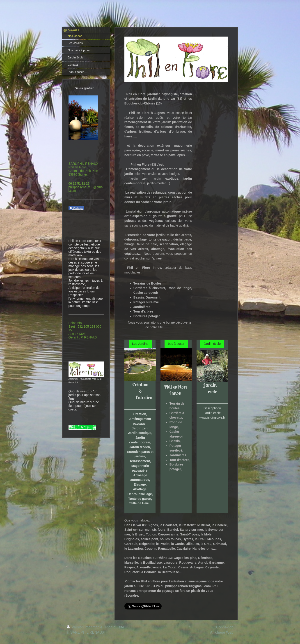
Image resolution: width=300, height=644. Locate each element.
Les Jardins (140, 344)
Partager (76, 208)
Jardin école (212, 344)
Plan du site (115, 627)
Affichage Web (222, 632)
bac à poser (176, 344)
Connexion (225, 627)
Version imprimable (85, 627)
